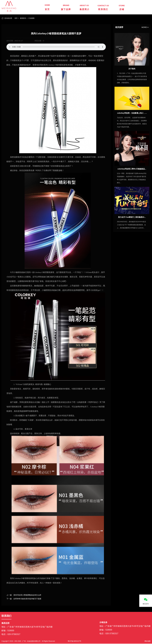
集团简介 (85, 9)
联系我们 (103, 9)
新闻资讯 (23, 18)
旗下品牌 (66, 9)
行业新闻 (31, 18)
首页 (47, 9)
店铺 (122, 9)
